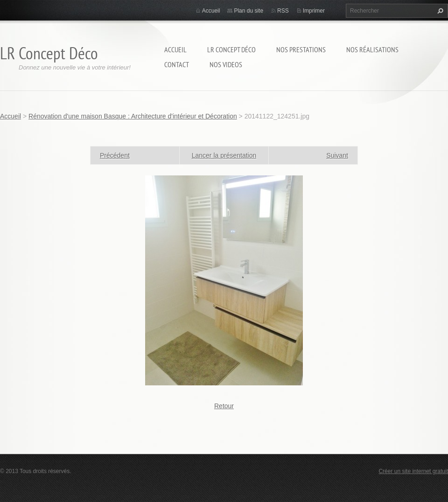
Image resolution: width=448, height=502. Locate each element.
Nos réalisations (372, 49)
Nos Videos (226, 64)
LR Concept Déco (231, 49)
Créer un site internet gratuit (413, 471)
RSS (283, 11)
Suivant (337, 155)
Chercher (439, 11)
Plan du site (248, 11)
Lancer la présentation (224, 155)
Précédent (115, 155)
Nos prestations (301, 49)
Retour (224, 406)
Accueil (175, 49)
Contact (177, 64)
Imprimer (314, 11)
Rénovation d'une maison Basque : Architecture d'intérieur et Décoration (133, 116)
